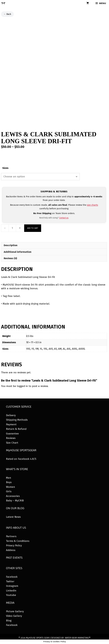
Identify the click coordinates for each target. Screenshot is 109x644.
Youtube (11, 595)
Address (11, 550)
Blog (9, 621)
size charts (92, 205)
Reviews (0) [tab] (10, 258)
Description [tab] (11, 245)
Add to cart (33, 228)
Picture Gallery (15, 611)
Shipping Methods (17, 420)
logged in (22, 386)
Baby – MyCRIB (15, 501)
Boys (9, 482)
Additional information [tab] (18, 252)
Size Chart (12, 443)
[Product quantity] (12, 228)
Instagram (12, 586)
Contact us (64, 218)
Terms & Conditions (18, 541)
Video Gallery (14, 616)
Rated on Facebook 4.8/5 (21, 459)
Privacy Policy (14, 546)
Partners (11, 536)
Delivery (11, 415)
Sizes (5, 168)
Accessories (13, 496)
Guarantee (12, 434)
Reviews (11, 438)
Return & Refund (16, 429)
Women (11, 487)
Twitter (10, 581)
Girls (9, 491)
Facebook (12, 577)
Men (9, 478)
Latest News (13, 517)
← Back (7, 14)
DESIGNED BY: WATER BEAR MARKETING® (71, 638)
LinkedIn (11, 591)
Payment (11, 424)
